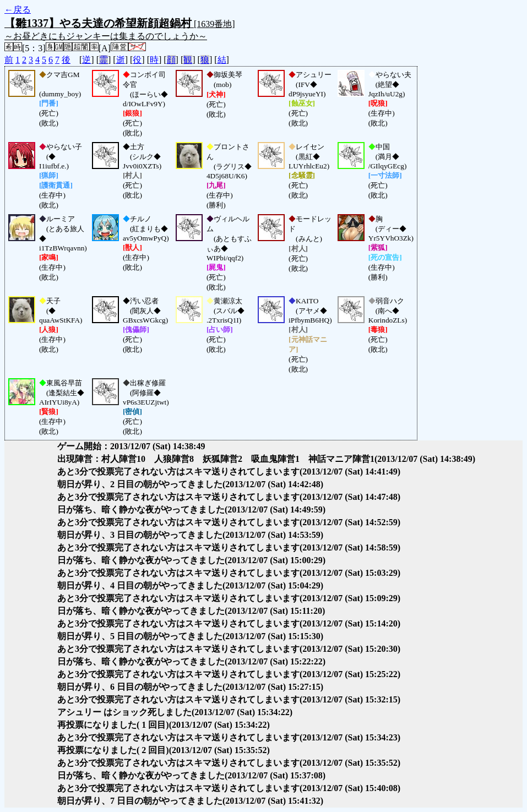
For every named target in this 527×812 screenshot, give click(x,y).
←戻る (18, 10)
